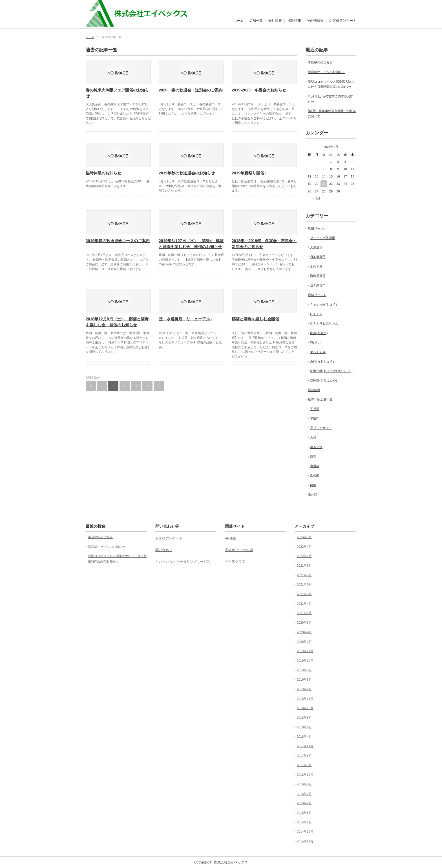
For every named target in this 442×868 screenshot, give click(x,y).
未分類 (312, 494)
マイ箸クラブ (235, 562)
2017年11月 (305, 746)
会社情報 (275, 21)
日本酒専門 (318, 257)
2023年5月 (304, 537)
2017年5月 (304, 765)
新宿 (313, 457)
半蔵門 (315, 418)
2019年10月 (305, 661)
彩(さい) (316, 342)
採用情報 (294, 21)
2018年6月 (304, 727)
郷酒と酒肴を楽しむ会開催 (255, 319)
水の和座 (316, 266)
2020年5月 (304, 622)
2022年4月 (304, 547)
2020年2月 (304, 642)
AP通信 (231, 538)
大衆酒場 (316, 247)
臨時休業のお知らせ (103, 173)
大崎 (313, 437)
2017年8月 (304, 756)
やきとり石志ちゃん (324, 323)
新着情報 (314, 390)
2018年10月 (305, 708)
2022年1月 (304, 556)
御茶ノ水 (316, 447)
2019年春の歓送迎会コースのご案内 (118, 241)
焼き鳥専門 (318, 285)
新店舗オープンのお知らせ (326, 72)
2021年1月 (304, 613)
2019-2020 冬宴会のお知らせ (259, 90)
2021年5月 (304, 594)
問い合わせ (164, 550)
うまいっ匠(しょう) (323, 304)
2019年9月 (304, 670)
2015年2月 (304, 822)
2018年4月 (304, 737)
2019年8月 (304, 680)
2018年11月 (305, 699)
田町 (313, 485)
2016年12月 (305, 775)
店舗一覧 (256, 21)
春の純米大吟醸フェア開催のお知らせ (117, 93)
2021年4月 (304, 604)
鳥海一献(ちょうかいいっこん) (331, 371)
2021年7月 (304, 575)
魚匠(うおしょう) (322, 361)
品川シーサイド (321, 428)
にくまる (316, 314)
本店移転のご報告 (320, 62)
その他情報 (315, 21)
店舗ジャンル (317, 228)
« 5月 (317, 198)
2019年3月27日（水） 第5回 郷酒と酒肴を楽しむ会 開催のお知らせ (191, 244)
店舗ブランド (317, 295)
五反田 (315, 409)
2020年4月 (304, 632)
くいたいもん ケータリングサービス (183, 562)
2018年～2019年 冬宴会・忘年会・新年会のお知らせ (264, 244)
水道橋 (315, 466)
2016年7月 (304, 794)
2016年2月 (304, 803)
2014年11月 (305, 841)
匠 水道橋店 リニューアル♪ (185, 319)
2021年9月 (304, 565)
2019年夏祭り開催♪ (249, 173)
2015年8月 (304, 813)
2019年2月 (304, 689)
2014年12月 (305, 832)
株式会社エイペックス (231, 862)
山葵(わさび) (319, 333)
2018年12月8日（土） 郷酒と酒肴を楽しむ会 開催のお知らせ (117, 322)
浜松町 (315, 475)
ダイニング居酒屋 (322, 238)
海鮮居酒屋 (318, 276)
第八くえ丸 (318, 352)
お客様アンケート (343, 21)
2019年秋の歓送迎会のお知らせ (187, 173)
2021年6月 (304, 584)
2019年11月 (305, 651)
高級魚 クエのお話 (239, 550)
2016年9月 (304, 784)
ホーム (238, 21)
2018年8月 (304, 718)
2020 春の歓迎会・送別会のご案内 (191, 90)
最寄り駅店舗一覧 (320, 399)
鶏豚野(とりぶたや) (323, 380)
